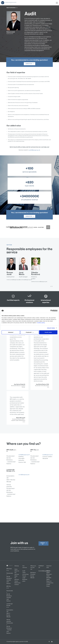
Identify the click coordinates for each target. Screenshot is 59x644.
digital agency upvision (18, 642)
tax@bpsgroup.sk (48, 455)
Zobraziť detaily (51, 328)
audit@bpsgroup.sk (34, 150)
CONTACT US (30, 64)
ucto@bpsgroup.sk (24, 475)
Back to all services (12, 8)
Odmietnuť (11, 332)
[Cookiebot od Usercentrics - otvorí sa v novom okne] (51, 311)
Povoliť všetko (48, 332)
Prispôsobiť (30, 332)
